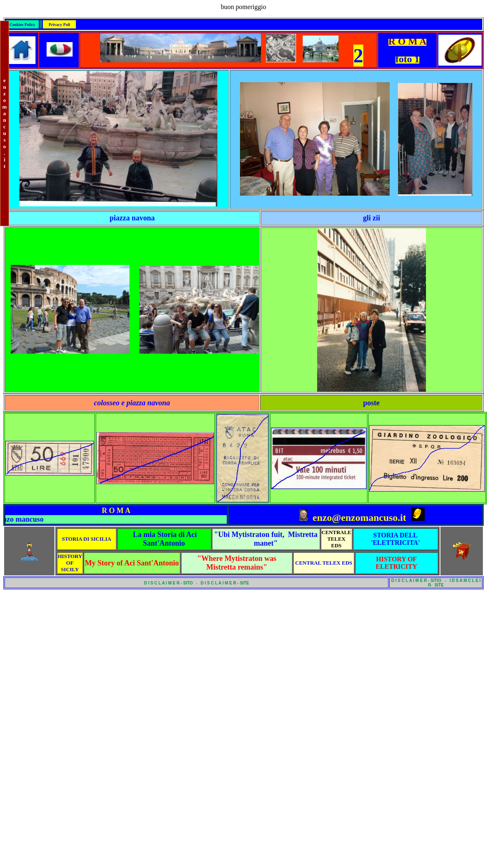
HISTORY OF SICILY (70, 563)
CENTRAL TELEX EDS (324, 563)
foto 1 (407, 59)
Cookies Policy (22, 25)
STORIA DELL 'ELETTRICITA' (395, 539)
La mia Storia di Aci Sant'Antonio (165, 539)
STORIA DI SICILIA (87, 539)
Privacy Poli (59, 25)
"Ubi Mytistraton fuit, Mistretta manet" (266, 539)
